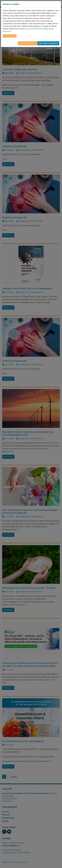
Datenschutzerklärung (34, 29)
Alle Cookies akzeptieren (48, 43)
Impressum (7, 31)
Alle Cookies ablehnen (28, 43)
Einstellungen (8, 36)
